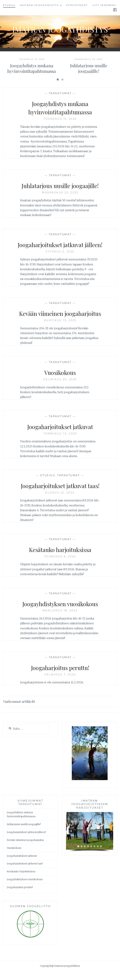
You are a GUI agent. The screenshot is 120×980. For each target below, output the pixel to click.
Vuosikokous (60, 381)
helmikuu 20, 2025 (60, 388)
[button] (71, 840)
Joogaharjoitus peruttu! (60, 676)
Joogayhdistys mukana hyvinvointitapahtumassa (32, 77)
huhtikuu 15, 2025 (60, 329)
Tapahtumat (60, 102)
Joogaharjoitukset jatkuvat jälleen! (60, 253)
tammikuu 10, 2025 (60, 443)
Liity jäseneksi (104, 5)
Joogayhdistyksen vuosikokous (60, 612)
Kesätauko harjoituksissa (60, 558)
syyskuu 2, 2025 (60, 261)
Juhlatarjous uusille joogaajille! (89, 77)
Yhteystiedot (77, 5)
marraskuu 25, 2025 (60, 202)
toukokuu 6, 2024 (60, 565)
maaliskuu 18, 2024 (60, 619)
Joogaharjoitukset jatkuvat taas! (60, 494)
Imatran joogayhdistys (39, 5)
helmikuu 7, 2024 (60, 684)
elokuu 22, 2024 (60, 502)
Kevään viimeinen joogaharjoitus (60, 322)
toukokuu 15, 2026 (60, 128)
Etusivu (9, 5)
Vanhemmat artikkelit (19, 710)
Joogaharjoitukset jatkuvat (60, 435)
